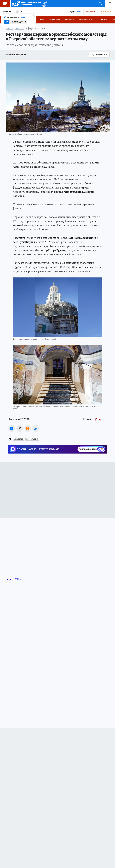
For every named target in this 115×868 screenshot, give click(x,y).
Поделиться (99, 55)
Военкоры (70, 20)
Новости (10, 28)
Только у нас (55, 20)
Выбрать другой (19, 22)
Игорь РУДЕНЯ (32, 439)
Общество (19, 28)
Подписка (106, 11)
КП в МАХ (103, 20)
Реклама (91, 11)
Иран (42, 20)
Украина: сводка (87, 20)
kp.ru (101, 419)
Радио (77, 11)
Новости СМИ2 (13, 579)
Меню (4, 4)
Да (7, 22)
